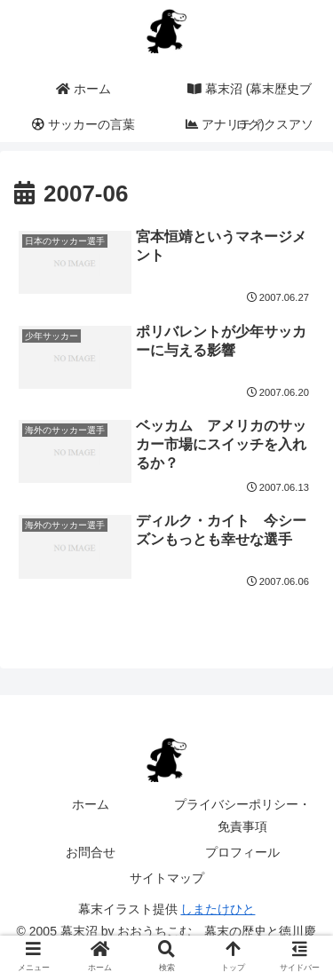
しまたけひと (218, 909)
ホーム (91, 804)
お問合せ (91, 852)
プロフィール (242, 852)
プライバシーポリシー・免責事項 (242, 815)
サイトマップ (167, 878)
